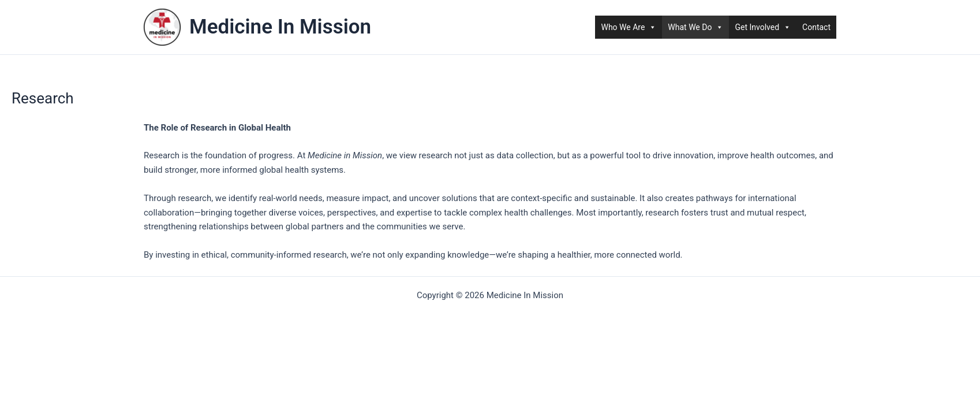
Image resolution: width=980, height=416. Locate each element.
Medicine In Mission (280, 27)
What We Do (695, 27)
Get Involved (763, 27)
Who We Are (629, 27)
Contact (816, 27)
